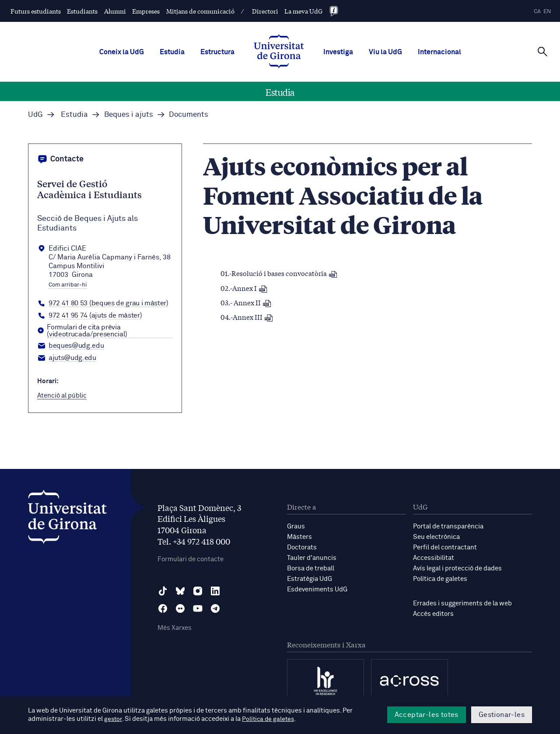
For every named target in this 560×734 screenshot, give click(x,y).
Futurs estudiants (36, 11)
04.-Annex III (247, 317)
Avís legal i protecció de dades (457, 568)
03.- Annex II (246, 302)
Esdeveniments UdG (317, 589)
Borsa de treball (311, 568)
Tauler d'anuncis (312, 558)
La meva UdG (303, 11)
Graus (296, 526)
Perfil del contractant (445, 547)
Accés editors (433, 614)
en (547, 12)
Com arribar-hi (68, 285)
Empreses (146, 11)
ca (537, 12)
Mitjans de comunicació (200, 11)
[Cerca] (542, 51)
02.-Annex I (244, 288)
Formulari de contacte (191, 559)
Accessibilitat (434, 558)
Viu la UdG (385, 52)
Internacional (439, 52)
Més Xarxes (175, 628)
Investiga (338, 52)
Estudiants (82, 11)
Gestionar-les (502, 715)
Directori (265, 11)
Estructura (217, 52)
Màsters (299, 537)
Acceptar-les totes (427, 715)
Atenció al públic (62, 396)
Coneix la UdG (122, 52)
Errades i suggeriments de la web (462, 603)
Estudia (172, 52)
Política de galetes (440, 579)
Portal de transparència (448, 526)
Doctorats (302, 547)
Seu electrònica (436, 537)
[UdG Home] (279, 52)
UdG (35, 115)
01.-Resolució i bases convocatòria (279, 273)
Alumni (115, 11)
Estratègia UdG (310, 579)
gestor (114, 719)
